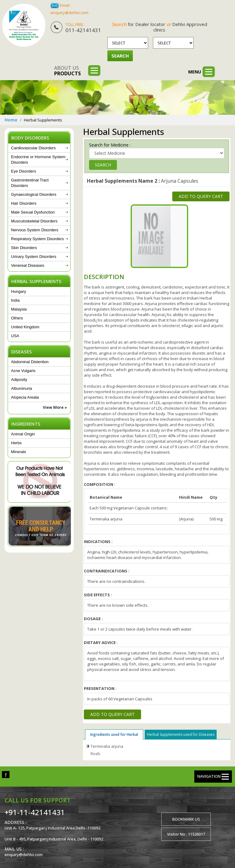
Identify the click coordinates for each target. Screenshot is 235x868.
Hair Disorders (24, 203)
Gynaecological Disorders (34, 194)
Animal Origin (23, 434)
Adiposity (19, 380)
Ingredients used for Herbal (114, 734)
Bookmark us (186, 819)
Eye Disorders (24, 171)
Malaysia (19, 309)
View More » (55, 407)
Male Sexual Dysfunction (33, 212)
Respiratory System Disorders (37, 239)
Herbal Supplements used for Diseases (181, 734)
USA (15, 336)
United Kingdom (25, 327)
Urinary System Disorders (34, 257)
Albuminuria (22, 388)
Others (17, 318)
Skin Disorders (24, 248)
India (15, 300)
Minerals (19, 452)
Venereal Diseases (28, 265)
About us (67, 71)
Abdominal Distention (30, 362)
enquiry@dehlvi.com (69, 13)
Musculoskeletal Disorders (34, 221)
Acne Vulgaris (23, 371)
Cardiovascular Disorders (33, 148)
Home (11, 120)
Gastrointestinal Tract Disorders (30, 183)
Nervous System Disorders (35, 230)
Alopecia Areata (25, 397)
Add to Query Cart (201, 196)
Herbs (16, 443)
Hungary (19, 291)
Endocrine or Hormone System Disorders (38, 160)
